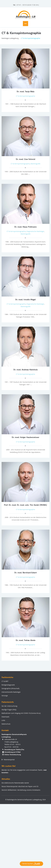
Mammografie (35, 164)
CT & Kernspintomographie (25, 96)
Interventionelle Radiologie (11, 692)
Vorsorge (5, 696)
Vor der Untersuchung (9, 706)
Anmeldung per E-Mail (12, 752)
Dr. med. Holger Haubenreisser (25, 437)
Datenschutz (6, 724)
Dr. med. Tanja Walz (25, 92)
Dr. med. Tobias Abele (26, 640)
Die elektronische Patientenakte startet (15, 783)
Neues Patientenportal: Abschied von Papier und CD (20, 786)
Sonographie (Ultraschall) (10, 688)
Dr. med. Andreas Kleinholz (25, 370)
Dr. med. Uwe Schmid (25, 159)
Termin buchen (31, 864)
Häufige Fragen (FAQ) (9, 710)
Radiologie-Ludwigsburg (10, 38)
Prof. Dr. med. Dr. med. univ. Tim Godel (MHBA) (25, 505)
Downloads (5, 717)
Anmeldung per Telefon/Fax (14, 750)
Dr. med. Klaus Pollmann (25, 227)
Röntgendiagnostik (8, 685)
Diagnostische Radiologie (35, 231)
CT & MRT (5, 681)
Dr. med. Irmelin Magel (25, 300)
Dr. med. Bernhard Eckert (26, 573)
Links (3, 720)
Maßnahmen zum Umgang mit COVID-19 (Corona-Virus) (21, 713)
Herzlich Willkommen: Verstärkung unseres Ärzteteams (21, 790)
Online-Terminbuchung (13, 755)
